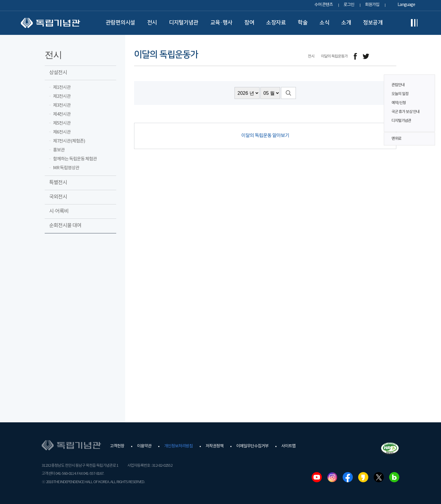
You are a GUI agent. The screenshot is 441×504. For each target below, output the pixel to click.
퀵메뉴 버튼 (427, 99)
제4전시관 (62, 114)
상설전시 (58, 73)
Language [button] (406, 5)
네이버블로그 (394, 477)
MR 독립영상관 (66, 168)
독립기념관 (51, 23)
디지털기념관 (184, 23)
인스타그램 (332, 477)
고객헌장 (117, 446)
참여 (249, 23)
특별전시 (58, 183)
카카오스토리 (363, 477)
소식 (324, 23)
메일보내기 (379, 56)
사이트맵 (288, 446)
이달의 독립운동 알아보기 (265, 136)
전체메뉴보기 (414, 23)
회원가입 (372, 5)
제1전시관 (62, 87)
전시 (152, 23)
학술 (303, 23)
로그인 (349, 5)
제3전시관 (62, 105)
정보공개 (373, 23)
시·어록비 (59, 211)
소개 (346, 23)
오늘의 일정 (400, 94)
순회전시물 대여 (65, 226)
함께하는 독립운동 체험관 (75, 159)
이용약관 (144, 446)
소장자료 (276, 23)
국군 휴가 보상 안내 (406, 112)
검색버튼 (288, 93)
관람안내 (398, 85)
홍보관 (59, 150)
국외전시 (58, 197)
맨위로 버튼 (427, 139)
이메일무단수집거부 (252, 446)
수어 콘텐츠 (324, 5)
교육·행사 (222, 23)
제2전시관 (62, 96)
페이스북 (348, 477)
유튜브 (317, 477)
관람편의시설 (121, 23)
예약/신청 (399, 103)
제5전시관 (62, 123)
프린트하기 (393, 56)
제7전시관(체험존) (69, 141)
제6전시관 (62, 132)
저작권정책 (215, 446)
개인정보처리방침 (178, 446)
